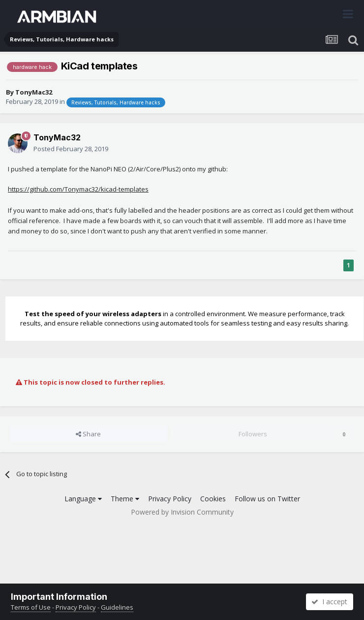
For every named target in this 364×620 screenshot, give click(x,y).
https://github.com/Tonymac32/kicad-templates (78, 189)
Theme (125, 499)
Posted (71, 149)
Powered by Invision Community (182, 512)
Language (83, 499)
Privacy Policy (170, 499)
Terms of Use (31, 607)
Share (88, 434)
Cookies (213, 499)
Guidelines (117, 607)
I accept (329, 602)
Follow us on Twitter (267, 499)
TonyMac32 (34, 92)
